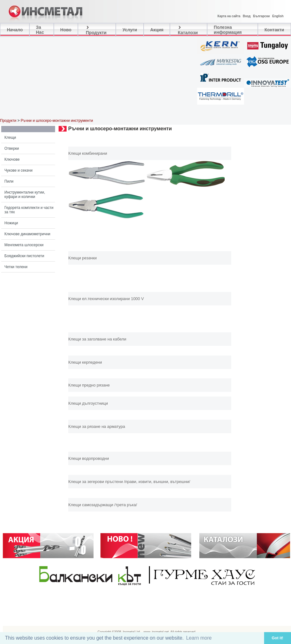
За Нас (40, 30)
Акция (157, 30)
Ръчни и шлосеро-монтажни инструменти (57, 121)
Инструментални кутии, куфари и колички (25, 195)
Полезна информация (228, 30)
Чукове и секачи (18, 170)
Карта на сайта (229, 16)
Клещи (10, 138)
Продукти (95, 30)
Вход (247, 16)
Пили (9, 181)
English (278, 16)
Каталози (187, 30)
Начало (15, 30)
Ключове (12, 159)
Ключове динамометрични (27, 234)
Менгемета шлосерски (24, 245)
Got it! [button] (277, 638)
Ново (66, 30)
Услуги (130, 30)
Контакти (274, 30)
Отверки (12, 148)
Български (261, 16)
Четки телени (16, 267)
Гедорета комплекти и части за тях (29, 210)
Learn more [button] (199, 638)
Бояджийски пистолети (24, 256)
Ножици (11, 223)
